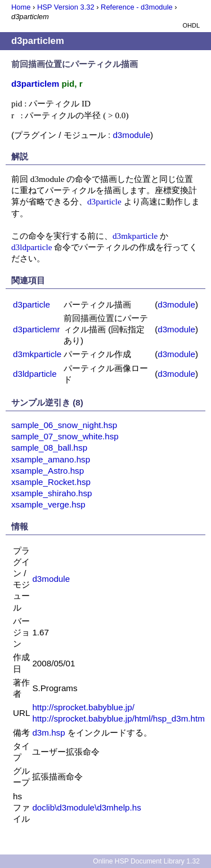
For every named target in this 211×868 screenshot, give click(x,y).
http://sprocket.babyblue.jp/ (83, 707)
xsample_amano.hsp (51, 459)
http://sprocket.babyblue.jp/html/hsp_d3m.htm (118, 718)
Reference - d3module (137, 7)
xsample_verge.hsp (48, 504)
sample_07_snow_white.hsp (65, 436)
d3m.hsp (48, 733)
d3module (131, 135)
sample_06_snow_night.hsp (64, 425)
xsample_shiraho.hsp (52, 493)
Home (21, 7)
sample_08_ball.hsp (49, 448)
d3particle (104, 201)
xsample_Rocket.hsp (51, 482)
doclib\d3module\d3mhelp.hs (86, 807)
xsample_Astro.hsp (48, 471)
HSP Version (66, 7)
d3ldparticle (32, 247)
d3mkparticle (135, 236)
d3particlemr (37, 329)
